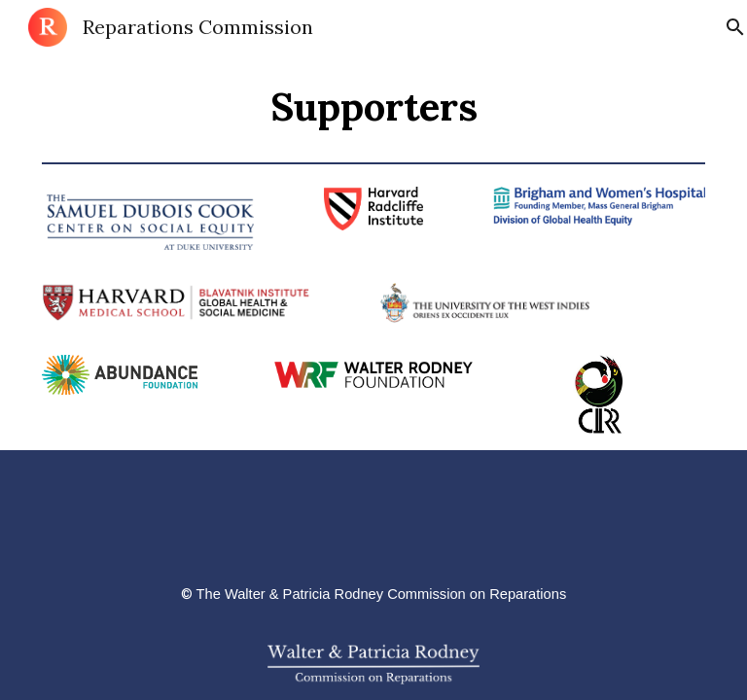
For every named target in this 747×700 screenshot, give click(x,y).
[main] (374, 104)
